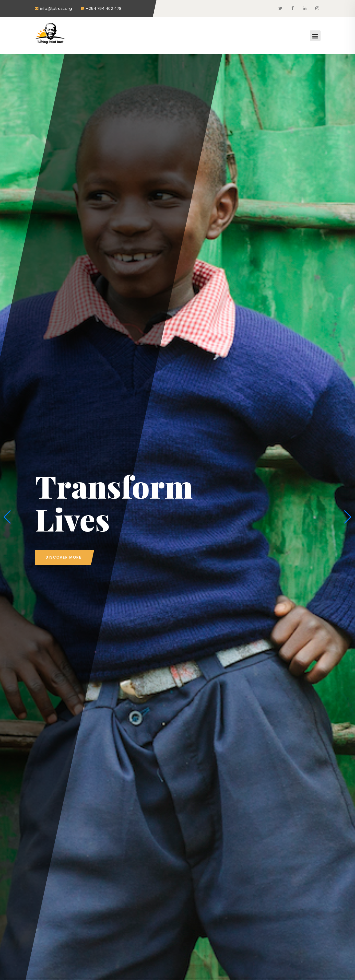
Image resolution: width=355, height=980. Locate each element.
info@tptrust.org (53, 8)
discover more (63, 557)
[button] (7, 517)
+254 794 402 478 (101, 8)
